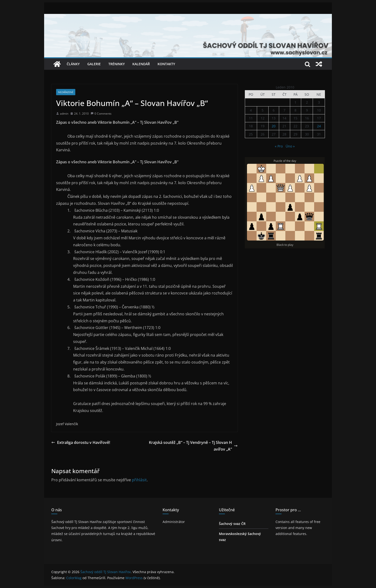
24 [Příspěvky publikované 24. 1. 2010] (319, 126)
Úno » (290, 146)
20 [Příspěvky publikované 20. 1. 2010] (274, 126)
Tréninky (117, 64)
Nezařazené (66, 92)
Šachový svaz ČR (232, 524)
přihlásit (139, 480)
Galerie (94, 64)
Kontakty (166, 64)
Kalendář (141, 64)
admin (64, 114)
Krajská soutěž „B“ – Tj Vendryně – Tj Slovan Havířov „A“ (193, 446)
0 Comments (101, 114)
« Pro (279, 146)
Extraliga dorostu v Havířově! (81, 442)
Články (73, 64)
